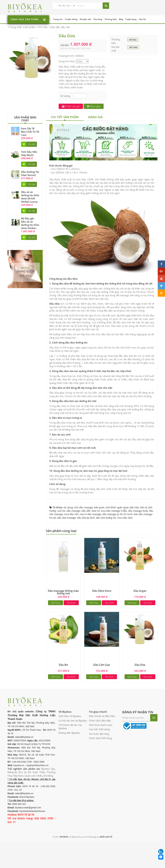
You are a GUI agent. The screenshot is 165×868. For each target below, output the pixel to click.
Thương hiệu (111, 19)
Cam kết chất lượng (99, 729)
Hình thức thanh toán (101, 725)
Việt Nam (133, 48)
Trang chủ (58, 19)
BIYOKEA (133, 40)
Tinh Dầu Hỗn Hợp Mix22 (29, 153)
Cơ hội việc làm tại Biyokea (73, 721)
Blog (121, 19)
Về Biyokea (65, 712)
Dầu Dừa (140, 665)
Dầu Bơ (63, 665)
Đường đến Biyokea (69, 733)
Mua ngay (94, 106)
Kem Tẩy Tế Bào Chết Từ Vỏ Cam (30, 132)
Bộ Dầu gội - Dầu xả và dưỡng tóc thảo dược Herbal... (30, 223)
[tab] (65, 117)
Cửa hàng (98, 19)
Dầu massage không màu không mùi (63, 592)
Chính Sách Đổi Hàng (100, 738)
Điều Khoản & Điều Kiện (102, 716)
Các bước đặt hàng (99, 734)
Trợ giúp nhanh (98, 712)
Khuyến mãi (85, 19)
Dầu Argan (140, 591)
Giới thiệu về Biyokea (70, 716)
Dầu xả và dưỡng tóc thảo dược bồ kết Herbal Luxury (30, 197)
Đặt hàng (56, 603)
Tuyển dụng (131, 19)
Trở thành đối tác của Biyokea (70, 727)
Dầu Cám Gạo (102, 665)
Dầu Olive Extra (102, 591)
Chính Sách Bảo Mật (100, 721)
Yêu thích (71, 603)
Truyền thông (71, 19)
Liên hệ (142, 19)
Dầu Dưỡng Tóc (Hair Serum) (30, 173)
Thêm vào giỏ (71, 106)
